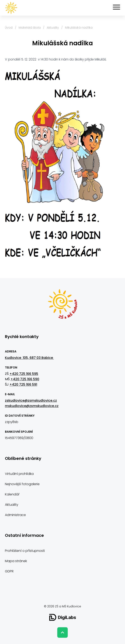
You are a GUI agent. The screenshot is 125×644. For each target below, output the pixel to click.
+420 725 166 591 (23, 384)
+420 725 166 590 (25, 379)
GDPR (9, 571)
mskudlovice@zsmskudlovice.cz (32, 406)
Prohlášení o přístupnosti (25, 551)
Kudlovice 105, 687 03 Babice (29, 358)
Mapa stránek (16, 561)
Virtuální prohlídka (19, 474)
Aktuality (53, 28)
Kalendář (12, 494)
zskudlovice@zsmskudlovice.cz (31, 400)
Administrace (15, 515)
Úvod (9, 28)
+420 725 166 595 (24, 374)
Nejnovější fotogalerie (22, 484)
